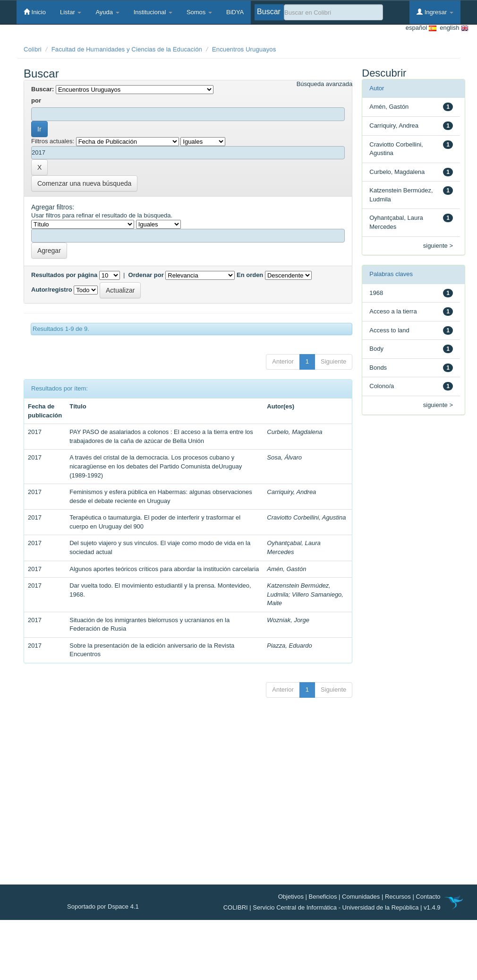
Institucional (153, 12)
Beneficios (323, 897)
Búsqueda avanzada (325, 84)
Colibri (33, 49)
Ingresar (435, 12)
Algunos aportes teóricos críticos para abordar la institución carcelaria (164, 569)
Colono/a (382, 386)
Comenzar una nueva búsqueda (84, 183)
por (36, 100)
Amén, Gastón (286, 569)
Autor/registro (52, 290)
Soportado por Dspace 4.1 (103, 906)
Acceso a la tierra (393, 311)
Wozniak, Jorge (288, 620)
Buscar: (43, 89)
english (452, 28)
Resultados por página (64, 275)
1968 (376, 293)
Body (376, 349)
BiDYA (235, 12)
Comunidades (361, 897)
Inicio (35, 12)
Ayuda (107, 12)
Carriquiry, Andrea (291, 492)
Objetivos (291, 897)
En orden (250, 275)
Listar (71, 12)
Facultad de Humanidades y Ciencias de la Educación (127, 49)
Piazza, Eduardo (289, 646)
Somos (199, 12)
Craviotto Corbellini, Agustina (306, 517)
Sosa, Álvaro (284, 457)
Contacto (428, 897)
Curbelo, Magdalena (294, 432)
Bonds (378, 368)
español (421, 28)
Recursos (398, 897)
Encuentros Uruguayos (244, 49)
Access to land (389, 330)
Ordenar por (146, 275)
